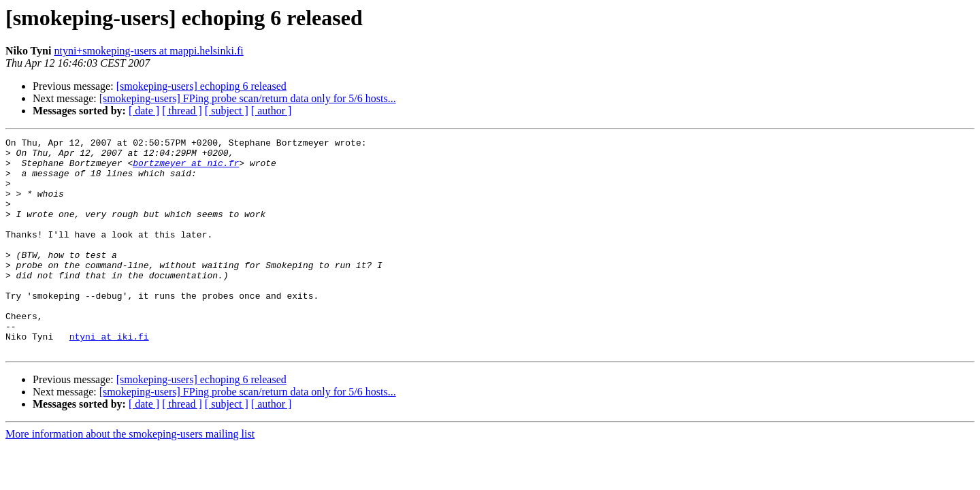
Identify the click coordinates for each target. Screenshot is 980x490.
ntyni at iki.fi (109, 377)
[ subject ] (227, 111)
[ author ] (272, 111)
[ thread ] (182, 111)
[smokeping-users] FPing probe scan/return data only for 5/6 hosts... (248, 98)
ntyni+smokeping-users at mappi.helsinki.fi (148, 51)
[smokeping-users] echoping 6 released (201, 86)
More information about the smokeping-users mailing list (130, 477)
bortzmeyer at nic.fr (186, 169)
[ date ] (144, 111)
